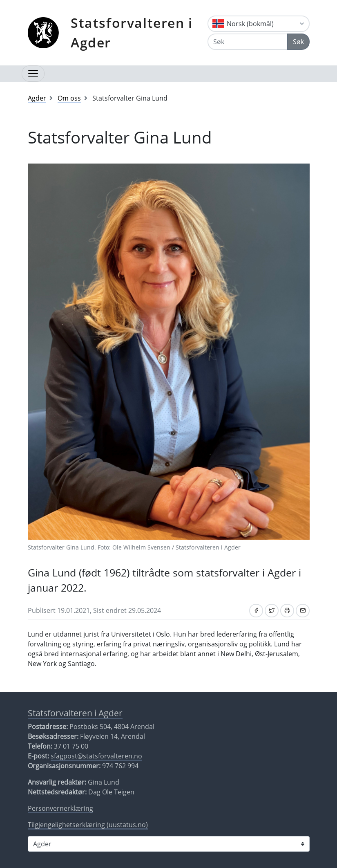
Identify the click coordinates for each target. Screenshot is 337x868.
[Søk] (247, 42)
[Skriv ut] (287, 611)
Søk (298, 42)
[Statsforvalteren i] (169, 844)
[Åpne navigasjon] (33, 74)
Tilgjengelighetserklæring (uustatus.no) (88, 825)
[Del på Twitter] (272, 611)
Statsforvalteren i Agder (132, 33)
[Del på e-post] (303, 611)
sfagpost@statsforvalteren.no (96, 756)
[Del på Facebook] (256, 611)
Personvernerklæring (60, 808)
